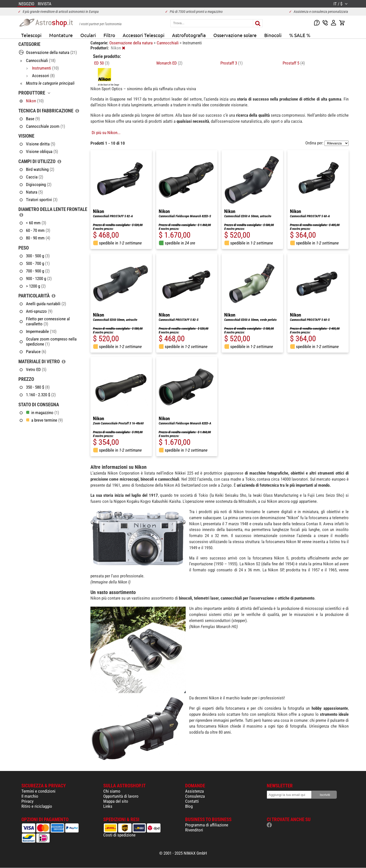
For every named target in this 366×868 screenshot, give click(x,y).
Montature (61, 35)
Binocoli (273, 35)
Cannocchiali (168, 43)
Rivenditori (194, 830)
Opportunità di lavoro (121, 796)
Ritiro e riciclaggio (37, 806)
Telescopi (31, 35)
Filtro (109, 35)
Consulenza (195, 796)
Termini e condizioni (38, 791)
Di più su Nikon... (106, 133)
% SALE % (300, 35)
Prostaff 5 (294, 63)
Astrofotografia (189, 35)
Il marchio (30, 796)
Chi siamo (112, 791)
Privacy (27, 801)
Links (108, 806)
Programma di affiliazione (207, 825)
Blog (189, 806)
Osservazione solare (235, 35)
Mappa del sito (116, 801)
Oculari (88, 35)
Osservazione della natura (131, 43)
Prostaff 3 (231, 63)
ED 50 (102, 63)
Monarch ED (169, 63)
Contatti (192, 801)
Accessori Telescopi (144, 35)
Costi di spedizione (119, 835)
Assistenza (194, 791)
